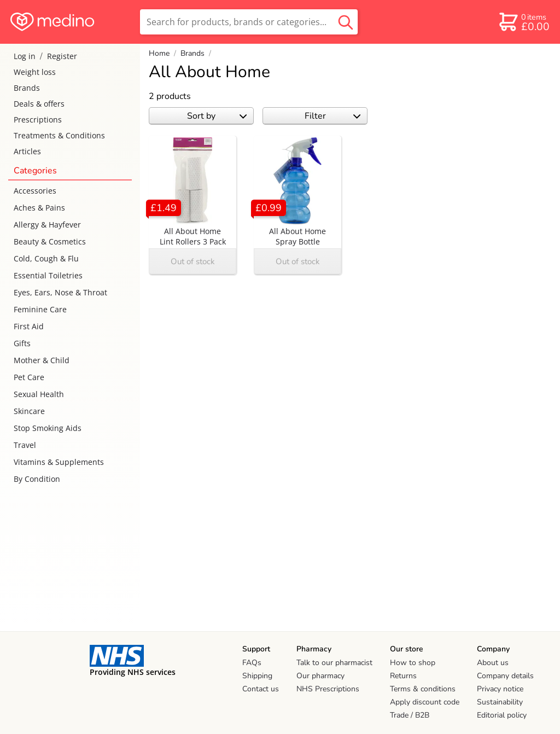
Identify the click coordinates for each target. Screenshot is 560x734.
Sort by (217, 116)
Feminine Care (40, 309)
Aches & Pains (39, 208)
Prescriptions (38, 120)
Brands (27, 88)
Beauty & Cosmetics (50, 241)
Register (62, 56)
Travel (25, 445)
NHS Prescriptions (328, 689)
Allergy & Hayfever (47, 225)
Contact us (261, 689)
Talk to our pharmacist (334, 663)
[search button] (346, 22)
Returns (403, 676)
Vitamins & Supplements (59, 462)
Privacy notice (500, 689)
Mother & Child (42, 360)
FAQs (252, 663)
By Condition (37, 479)
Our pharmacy (320, 676)
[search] (249, 22)
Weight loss (35, 72)
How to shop (413, 663)
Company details (505, 676)
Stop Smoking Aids (48, 428)
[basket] (524, 22)
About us (493, 663)
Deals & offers (39, 104)
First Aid (29, 326)
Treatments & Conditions (59, 135)
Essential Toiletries (48, 275)
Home (159, 53)
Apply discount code (425, 702)
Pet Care (29, 377)
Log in (25, 56)
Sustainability (500, 702)
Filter (333, 116)
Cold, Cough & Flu (46, 258)
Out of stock (193, 261)
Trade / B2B (410, 715)
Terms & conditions (423, 689)
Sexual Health (39, 394)
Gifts (22, 343)
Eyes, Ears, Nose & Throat (60, 292)
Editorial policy (502, 715)
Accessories (35, 191)
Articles (27, 151)
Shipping (257, 676)
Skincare (29, 411)
